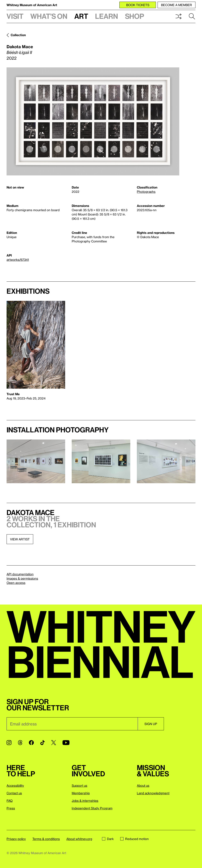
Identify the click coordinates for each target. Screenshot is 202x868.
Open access (16, 583)
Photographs (146, 192)
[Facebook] (31, 743)
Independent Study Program (92, 808)
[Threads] (20, 743)
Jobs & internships (85, 801)
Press (11, 808)
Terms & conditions (46, 839)
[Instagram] (9, 743)
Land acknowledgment (153, 793)
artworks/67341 (18, 260)
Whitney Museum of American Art (32, 5)
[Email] (72, 724)
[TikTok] (43, 743)
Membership (81, 793)
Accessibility (15, 785)
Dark (108, 839)
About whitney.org (79, 839)
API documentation (20, 574)
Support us (79, 785)
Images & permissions (22, 578)
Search (192, 16)
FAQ (10, 801)
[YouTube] (66, 743)
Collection (18, 35)
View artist (20, 539)
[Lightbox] (93, 121)
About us (143, 785)
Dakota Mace (20, 47)
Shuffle (178, 16)
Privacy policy (16, 839)
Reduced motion (134, 839)
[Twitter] (54, 743)
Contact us (14, 793)
